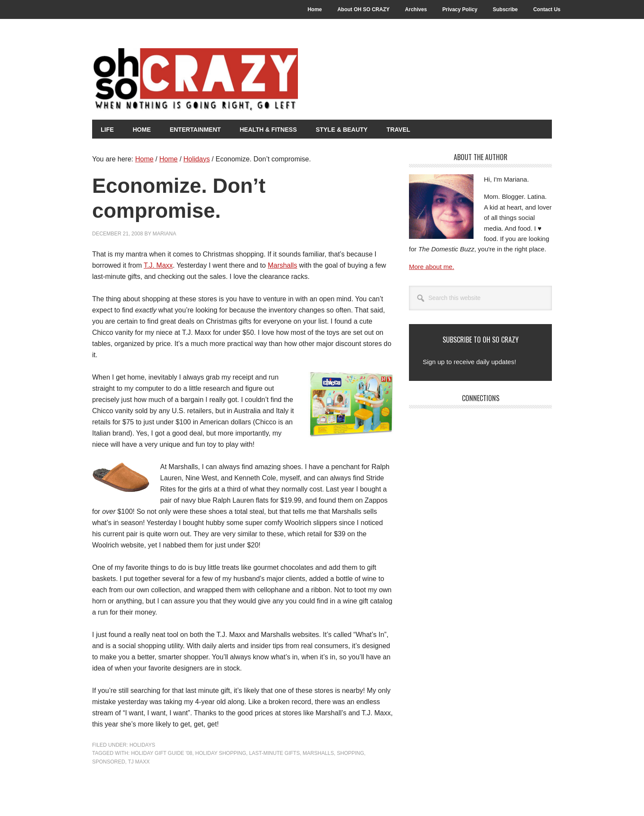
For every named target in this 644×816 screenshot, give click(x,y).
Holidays (142, 745)
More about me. (432, 267)
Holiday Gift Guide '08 (161, 753)
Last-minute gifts (274, 753)
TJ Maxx (139, 762)
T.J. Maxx (158, 265)
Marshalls (282, 265)
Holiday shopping (220, 753)
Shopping (350, 753)
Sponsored (109, 762)
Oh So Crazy (243, 80)
